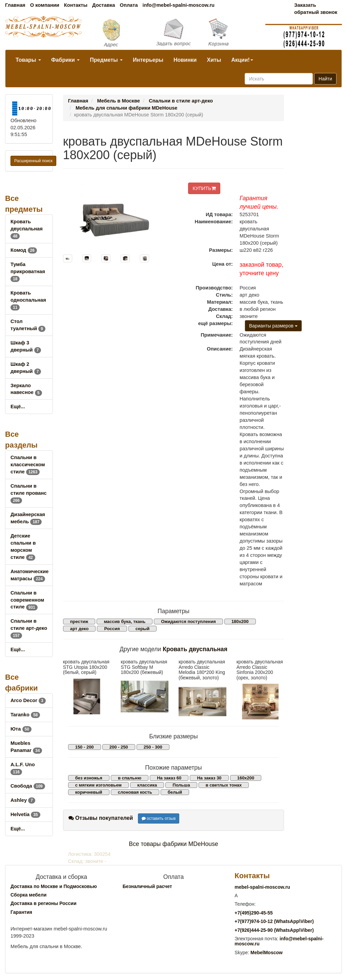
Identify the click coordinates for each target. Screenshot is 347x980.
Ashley (23, 800)
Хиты (214, 60)
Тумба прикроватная (28, 271)
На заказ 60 (169, 778)
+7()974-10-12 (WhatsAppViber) (274, 921)
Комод (24, 250)
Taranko (25, 715)
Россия (112, 629)
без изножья (89, 778)
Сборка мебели (28, 895)
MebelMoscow (267, 953)
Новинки (185, 60)
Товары (28, 60)
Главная (15, 5)
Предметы (106, 60)
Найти (325, 79)
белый (175, 792)
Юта (21, 729)
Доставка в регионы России (44, 903)
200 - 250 (119, 747)
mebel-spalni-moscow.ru (262, 887)
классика (147, 785)
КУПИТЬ (204, 188)
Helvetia (25, 814)
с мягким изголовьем (98, 785)
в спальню (130, 778)
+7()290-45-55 (253, 913)
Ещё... (18, 407)
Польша (181, 785)
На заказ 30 (209, 778)
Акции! (242, 60)
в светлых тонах (224, 785)
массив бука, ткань (125, 621)
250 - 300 (153, 747)
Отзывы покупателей (101, 818)
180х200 (240, 621)
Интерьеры (148, 60)
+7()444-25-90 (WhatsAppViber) (274, 930)
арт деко (79, 629)
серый (143, 629)
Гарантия (21, 912)
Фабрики (65, 60)
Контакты (76, 5)
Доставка (104, 5)
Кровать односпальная (28, 300)
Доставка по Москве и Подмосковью (54, 886)
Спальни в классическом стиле (28, 465)
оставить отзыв (159, 818)
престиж (79, 621)
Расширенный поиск (33, 161)
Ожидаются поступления (188, 621)
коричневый (89, 792)
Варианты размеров (273, 326)
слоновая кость (135, 792)
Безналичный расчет (147, 886)
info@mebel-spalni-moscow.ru (179, 5)
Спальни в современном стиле (27, 600)
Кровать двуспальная (27, 229)
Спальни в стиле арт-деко (29, 628)
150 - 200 (85, 747)
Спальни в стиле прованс (28, 493)
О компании (45, 5)
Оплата (129, 5)
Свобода (28, 786)
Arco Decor (28, 700)
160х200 (246, 778)
